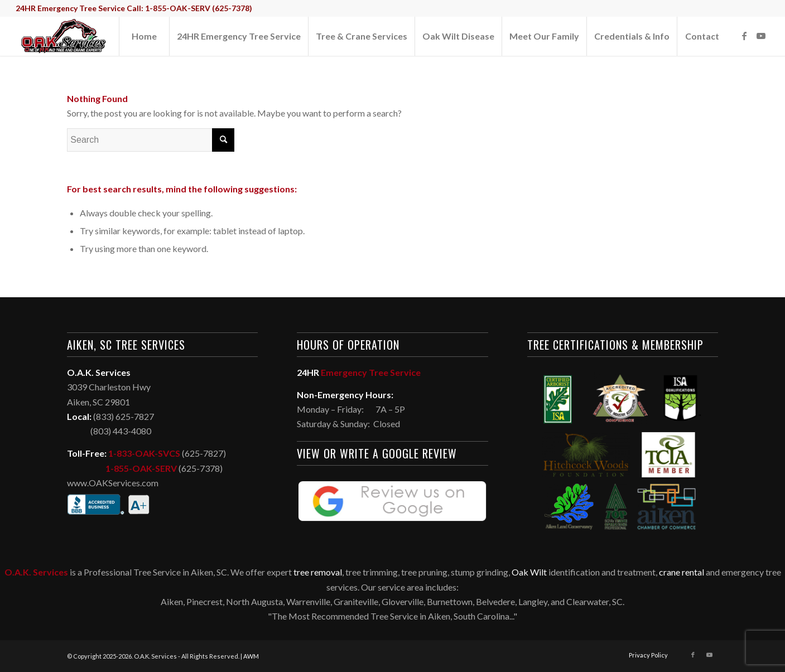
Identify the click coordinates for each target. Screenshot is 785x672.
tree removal (318, 572)
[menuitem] (144, 36)
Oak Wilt (529, 572)
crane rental (682, 572)
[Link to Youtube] (761, 36)
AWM (251, 656)
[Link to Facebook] (744, 36)
